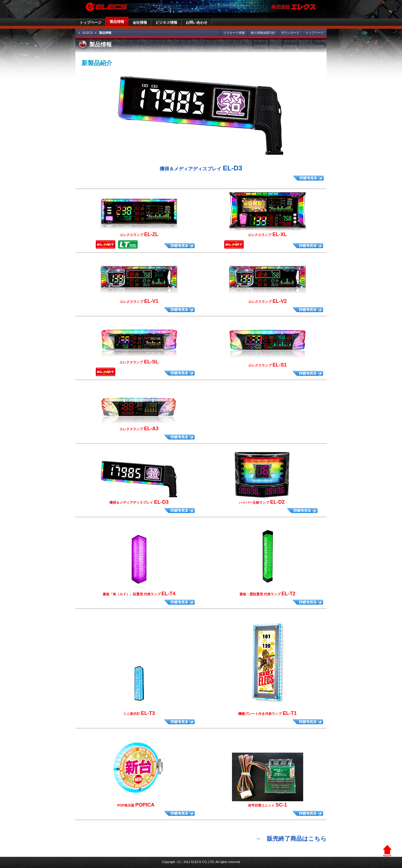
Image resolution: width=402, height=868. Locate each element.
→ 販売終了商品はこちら (291, 839)
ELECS (88, 33)
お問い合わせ (197, 22)
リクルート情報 (234, 33)
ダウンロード (290, 33)
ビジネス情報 (166, 22)
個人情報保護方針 (263, 33)
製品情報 (117, 22)
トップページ (90, 22)
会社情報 (140, 22)
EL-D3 (201, 168)
